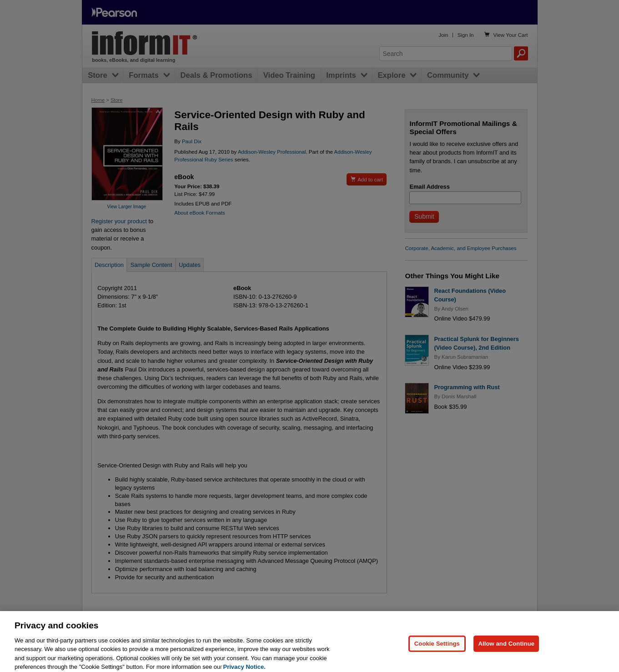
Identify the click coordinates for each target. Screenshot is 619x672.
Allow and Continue (506, 649)
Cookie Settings (437, 649)
